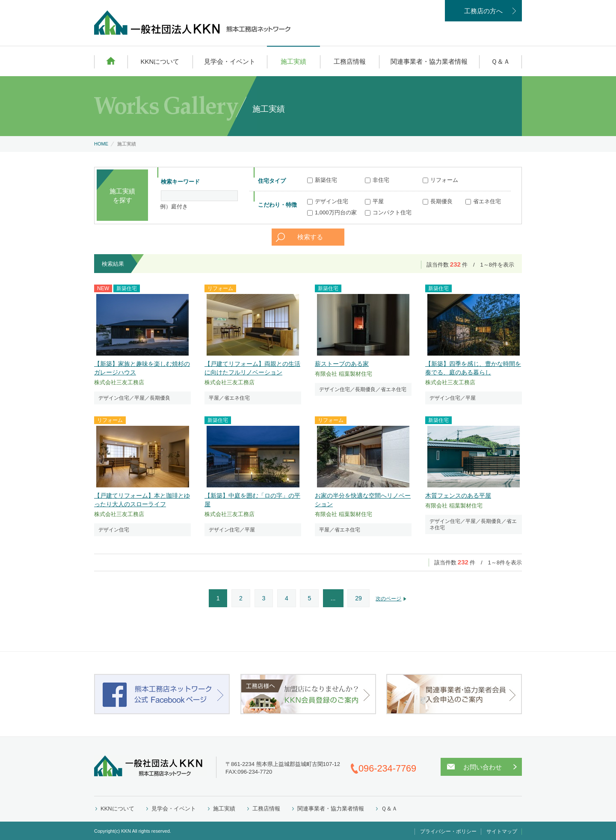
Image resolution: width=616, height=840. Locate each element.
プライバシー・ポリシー (448, 831)
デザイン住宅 (328, 201)
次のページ (388, 599)
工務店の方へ (483, 11)
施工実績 (293, 61)
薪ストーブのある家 (342, 364)
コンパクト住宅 (388, 212)
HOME (111, 61)
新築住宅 (322, 180)
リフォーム (440, 180)
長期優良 (438, 201)
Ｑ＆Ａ (500, 61)
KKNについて (160, 61)
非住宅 (377, 180)
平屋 (374, 201)
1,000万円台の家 (332, 212)
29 (358, 598)
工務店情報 (350, 61)
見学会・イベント (230, 61)
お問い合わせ (483, 767)
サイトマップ (502, 831)
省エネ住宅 (483, 201)
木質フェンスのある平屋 (458, 496)
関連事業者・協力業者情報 (429, 61)
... (333, 598)
